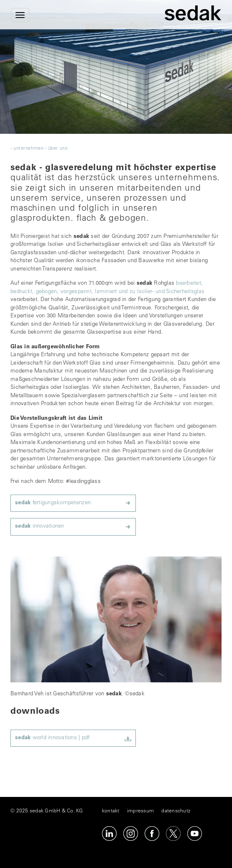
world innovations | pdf (52, 738)
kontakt (111, 811)
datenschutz (176, 811)
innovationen (40, 527)
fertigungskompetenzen (53, 503)
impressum (140, 811)
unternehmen (28, 149)
